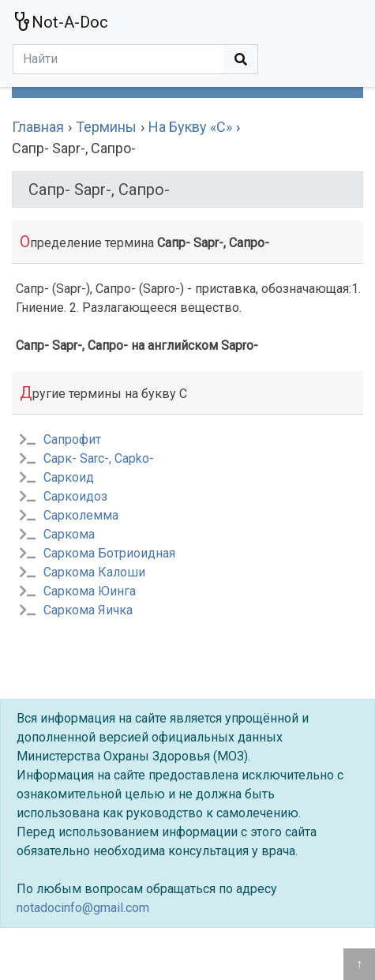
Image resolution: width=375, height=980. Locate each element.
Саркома (69, 534)
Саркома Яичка (88, 610)
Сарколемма (81, 515)
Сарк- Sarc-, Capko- (99, 458)
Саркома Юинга (90, 591)
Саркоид (69, 477)
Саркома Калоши (94, 572)
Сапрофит (72, 439)
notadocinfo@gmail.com (83, 908)
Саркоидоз (75, 496)
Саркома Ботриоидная (109, 553)
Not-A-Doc (60, 22)
